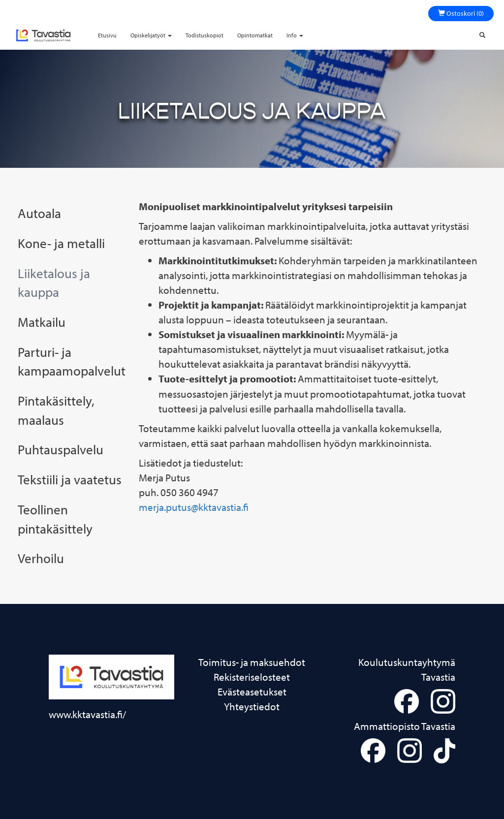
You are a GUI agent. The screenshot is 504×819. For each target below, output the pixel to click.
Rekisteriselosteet (252, 677)
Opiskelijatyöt (151, 35)
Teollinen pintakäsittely (55, 519)
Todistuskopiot (205, 35)
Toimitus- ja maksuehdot (252, 662)
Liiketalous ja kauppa (54, 283)
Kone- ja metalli (61, 243)
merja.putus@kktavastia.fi (194, 507)
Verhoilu (41, 558)
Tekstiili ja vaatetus (70, 479)
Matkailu (42, 322)
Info (295, 35)
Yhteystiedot (252, 706)
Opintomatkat (255, 35)
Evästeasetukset (252, 692)
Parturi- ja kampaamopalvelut (71, 362)
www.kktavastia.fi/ (87, 714)
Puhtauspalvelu (61, 449)
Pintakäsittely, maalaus (56, 410)
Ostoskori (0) (461, 13)
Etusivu (107, 35)
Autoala (39, 213)
